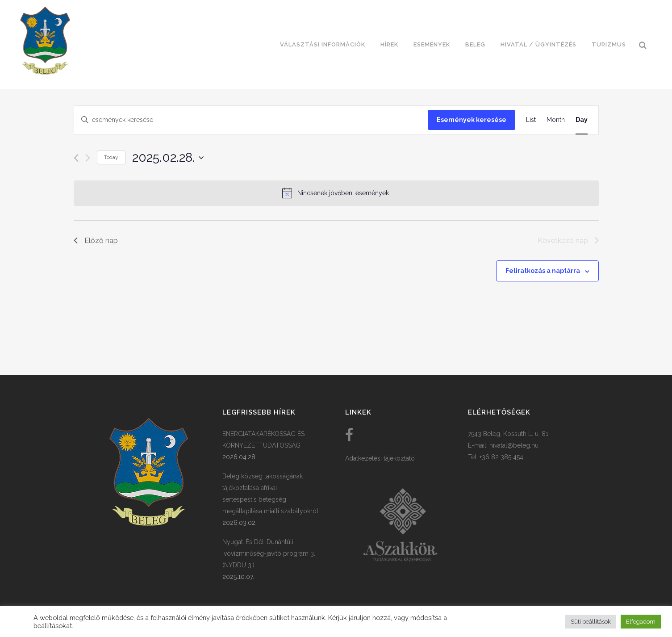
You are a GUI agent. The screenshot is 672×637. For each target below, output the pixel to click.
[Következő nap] (88, 158)
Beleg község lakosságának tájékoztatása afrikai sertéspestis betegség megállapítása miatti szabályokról (270, 494)
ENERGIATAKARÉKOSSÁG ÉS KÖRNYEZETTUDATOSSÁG (263, 440)
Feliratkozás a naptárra (543, 271)
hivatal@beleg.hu (514, 445)
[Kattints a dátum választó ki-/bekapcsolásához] (168, 158)
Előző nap (96, 241)
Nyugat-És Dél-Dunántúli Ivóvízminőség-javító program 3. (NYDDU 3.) (269, 553)
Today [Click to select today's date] (111, 157)
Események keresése (472, 120)
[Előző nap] (76, 158)
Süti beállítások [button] (591, 622)
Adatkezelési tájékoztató (380, 458)
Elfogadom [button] (641, 622)
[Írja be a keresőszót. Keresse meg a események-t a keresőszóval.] (251, 120)
